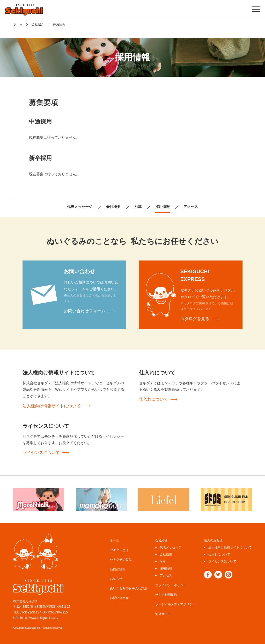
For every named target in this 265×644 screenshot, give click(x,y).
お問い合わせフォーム (85, 311)
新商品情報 (118, 568)
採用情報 (165, 207)
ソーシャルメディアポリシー (175, 603)
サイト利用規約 (166, 594)
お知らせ (116, 577)
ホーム (18, 24)
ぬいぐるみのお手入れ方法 (129, 587)
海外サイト (163, 613)
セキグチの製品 (121, 558)
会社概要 (113, 207)
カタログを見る (195, 319)
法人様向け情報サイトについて (51, 406)
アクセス (195, 207)
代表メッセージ (76, 207)
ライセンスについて (41, 453)
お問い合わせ (119, 597)
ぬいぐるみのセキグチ (24, 10)
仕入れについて (153, 399)
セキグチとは (119, 549)
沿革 (139, 207)
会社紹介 (38, 24)
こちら (93, 295)
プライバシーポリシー (171, 584)
